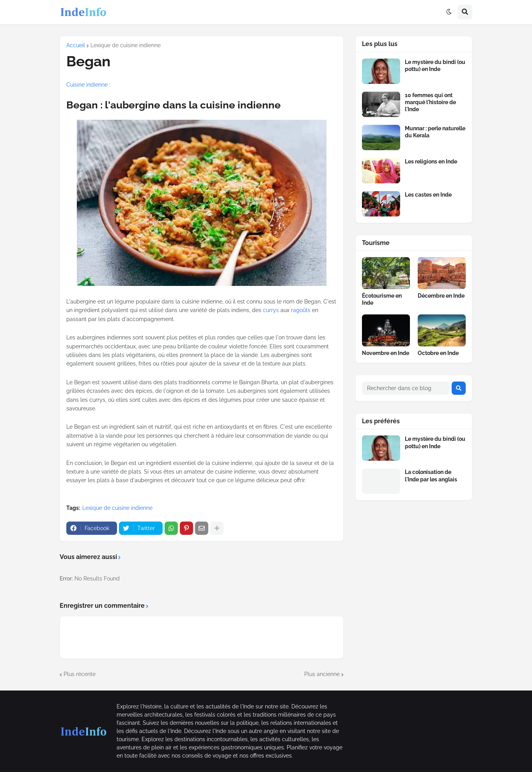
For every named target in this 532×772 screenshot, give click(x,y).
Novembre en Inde (386, 353)
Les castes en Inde (428, 195)
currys (271, 310)
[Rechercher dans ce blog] (406, 388)
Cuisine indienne (87, 85)
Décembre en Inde (441, 296)
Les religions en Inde (431, 161)
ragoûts (301, 310)
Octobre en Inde (438, 353)
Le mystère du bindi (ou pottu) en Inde (435, 66)
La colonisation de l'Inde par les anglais (431, 476)
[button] (449, 12)
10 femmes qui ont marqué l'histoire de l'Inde (430, 102)
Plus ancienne (322, 674)
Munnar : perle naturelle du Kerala (435, 132)
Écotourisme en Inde (382, 299)
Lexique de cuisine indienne (126, 45)
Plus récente (80, 674)
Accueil (76, 45)
